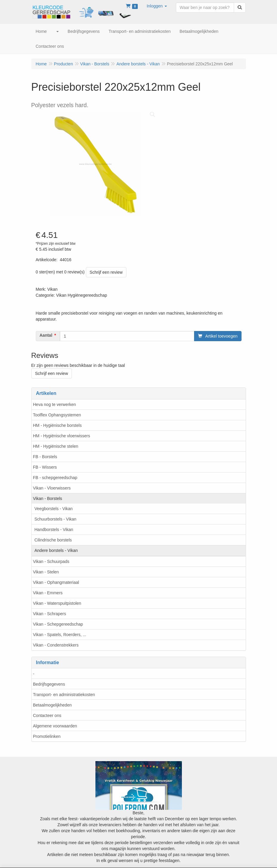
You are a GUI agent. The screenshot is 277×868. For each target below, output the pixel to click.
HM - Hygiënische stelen (56, 446)
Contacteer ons (47, 715)
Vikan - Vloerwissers (52, 488)
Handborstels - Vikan (54, 530)
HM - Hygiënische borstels (57, 425)
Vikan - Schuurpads (51, 561)
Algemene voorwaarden (55, 726)
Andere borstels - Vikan (56, 550)
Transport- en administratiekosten (64, 695)
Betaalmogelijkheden (52, 705)
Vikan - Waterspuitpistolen (57, 603)
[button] (157, 6)
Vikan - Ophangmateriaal (56, 582)
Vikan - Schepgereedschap (58, 624)
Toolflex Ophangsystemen (57, 415)
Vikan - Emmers (48, 593)
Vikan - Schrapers (50, 614)
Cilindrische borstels (53, 540)
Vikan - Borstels (48, 498)
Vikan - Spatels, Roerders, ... (60, 635)
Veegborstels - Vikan (54, 509)
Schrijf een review (106, 272)
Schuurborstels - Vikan (56, 519)
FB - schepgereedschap (55, 478)
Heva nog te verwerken (55, 404)
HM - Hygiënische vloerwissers (62, 436)
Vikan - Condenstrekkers (56, 645)
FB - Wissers (45, 467)
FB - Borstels (45, 457)
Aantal (46, 335)
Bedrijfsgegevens (49, 684)
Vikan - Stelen (46, 572)
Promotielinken (47, 736)
